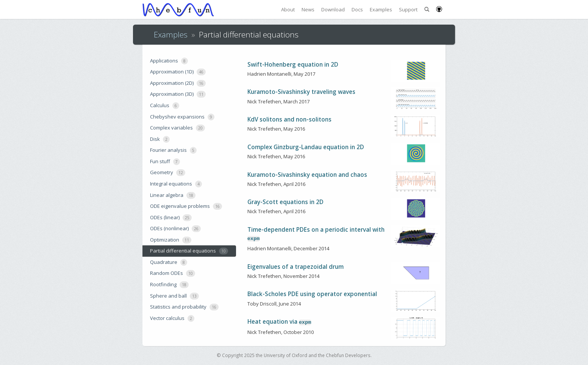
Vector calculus (172, 318)
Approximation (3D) (178, 94)
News (308, 9)
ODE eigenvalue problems (186, 206)
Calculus (165, 105)
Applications (169, 61)
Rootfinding (169, 285)
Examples (381, 9)
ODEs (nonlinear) (175, 229)
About (288, 9)
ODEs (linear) (171, 218)
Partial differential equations (189, 251)
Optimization (171, 240)
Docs (357, 9)
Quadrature (169, 262)
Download (333, 9)
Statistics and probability (184, 307)
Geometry (168, 172)
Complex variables (177, 128)
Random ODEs (173, 273)
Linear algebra (173, 195)
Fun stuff (165, 161)
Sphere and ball (174, 296)
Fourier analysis (173, 150)
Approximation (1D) (178, 72)
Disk (160, 139)
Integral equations (176, 184)
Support (408, 9)
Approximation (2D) (178, 83)
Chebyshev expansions (182, 117)
